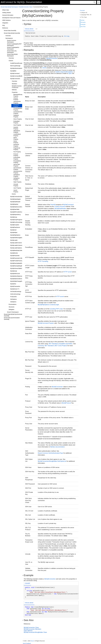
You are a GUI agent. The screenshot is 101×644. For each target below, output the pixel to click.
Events (14, 194)
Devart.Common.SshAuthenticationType (50, 453)
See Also (83, 27)
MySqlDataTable (15, 209)
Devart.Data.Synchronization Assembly (12, 319)
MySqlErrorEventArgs (16, 222)
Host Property (17, 125)
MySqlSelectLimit (15, 274)
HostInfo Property (16, 128)
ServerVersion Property (17, 169)
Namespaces (9, 38)
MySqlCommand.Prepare (46, 323)
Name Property (16, 138)
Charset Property (16, 99)
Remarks (83, 22)
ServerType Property (17, 165)
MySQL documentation (57, 447)
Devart (32, 641)
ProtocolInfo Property (17, 158)
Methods (14, 90)
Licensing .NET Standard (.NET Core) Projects (52, 346)
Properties (15, 92)
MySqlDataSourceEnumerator (19, 207)
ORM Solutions (6, 20)
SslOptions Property (16, 179)
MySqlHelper (14, 232)
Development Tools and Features (11, 18)
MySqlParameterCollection (18, 258)
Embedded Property (16, 122)
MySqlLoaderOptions (16, 248)
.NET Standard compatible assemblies (60, 344)
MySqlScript (14, 271)
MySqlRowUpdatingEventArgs (19, 266)
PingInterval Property (17, 149)
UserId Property (16, 191)
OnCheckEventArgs (16, 292)
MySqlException (15, 225)
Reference (5, 28)
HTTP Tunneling (43, 261)
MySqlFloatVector (15, 227)
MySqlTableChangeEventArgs (19, 281)
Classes (11, 61)
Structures (12, 307)
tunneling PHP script (56, 309)
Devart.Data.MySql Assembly (12, 33)
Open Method (28, 631)
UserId (44, 68)
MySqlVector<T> (15, 289)
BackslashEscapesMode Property (20, 95)
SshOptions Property (17, 175)
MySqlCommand (15, 73)
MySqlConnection (15, 79)
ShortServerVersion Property (19, 172)
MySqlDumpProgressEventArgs (19, 220)
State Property (17, 182)
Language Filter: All (86, 15)
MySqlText (13, 284)
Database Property (16, 116)
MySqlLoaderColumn (16, 243)
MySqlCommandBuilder (17, 76)
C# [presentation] (36, 29)
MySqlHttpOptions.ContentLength (48, 305)
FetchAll (53, 205)
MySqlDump (14, 217)
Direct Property (18, 119)
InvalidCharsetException (17, 63)
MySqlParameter (15, 256)
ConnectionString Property (18, 109)
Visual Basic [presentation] (29, 29)
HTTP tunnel (68, 272)
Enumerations (12, 304)
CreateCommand (60, 207)
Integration (5, 23)
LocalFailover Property (17, 135)
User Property (17, 188)
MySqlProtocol (66, 403)
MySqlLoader (14, 240)
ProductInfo (13, 297)
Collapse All (84, 13)
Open (70, 73)
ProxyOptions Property (17, 162)
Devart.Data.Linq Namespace (12, 52)
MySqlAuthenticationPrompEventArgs (21, 68)
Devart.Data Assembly (10, 31)
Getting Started (6, 13)
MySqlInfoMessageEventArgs (18, 238)
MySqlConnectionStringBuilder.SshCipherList (52, 461)
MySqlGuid (13, 230)
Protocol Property (16, 155)
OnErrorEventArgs (15, 294)
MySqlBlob (13, 71)
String (67, 36)
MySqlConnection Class (26, 7)
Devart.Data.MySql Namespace (9, 7)
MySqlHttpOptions (15, 235)
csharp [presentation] (27, 583)
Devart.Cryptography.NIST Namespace (14, 45)
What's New (6, 10)
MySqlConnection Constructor (17, 87)
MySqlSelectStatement (17, 276)
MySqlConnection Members (32, 629)
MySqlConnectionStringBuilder (19, 197)
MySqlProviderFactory (16, 261)
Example (82, 10)
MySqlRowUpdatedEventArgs (18, 263)
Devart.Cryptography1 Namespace (13, 48)
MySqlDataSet (14, 204)
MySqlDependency (16, 215)
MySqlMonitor (14, 253)
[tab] (29, 29)
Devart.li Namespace (13, 312)
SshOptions (13, 299)
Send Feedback (27, 643)
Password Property (16, 145)
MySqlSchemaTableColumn (18, 268)
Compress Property (16, 106)
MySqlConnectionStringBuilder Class (35, 632)
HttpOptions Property (17, 132)
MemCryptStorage (15, 66)
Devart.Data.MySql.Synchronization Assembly (14, 315)
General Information (8, 15)
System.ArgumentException (64, 72)
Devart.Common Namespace (12, 41)
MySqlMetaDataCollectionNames (19, 250)
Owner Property (16, 142)
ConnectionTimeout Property (19, 113)
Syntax (83, 20)
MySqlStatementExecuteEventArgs (20, 279)
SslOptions (13, 302)
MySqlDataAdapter (16, 199)
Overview (8, 36)
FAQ (4, 25)
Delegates (11, 309)
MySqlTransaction (15, 286)
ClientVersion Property (17, 102)
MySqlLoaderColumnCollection (19, 245)
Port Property (17, 152)
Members (14, 84)
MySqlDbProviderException (18, 212)
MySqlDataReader (15, 202)
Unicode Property (16, 185)
